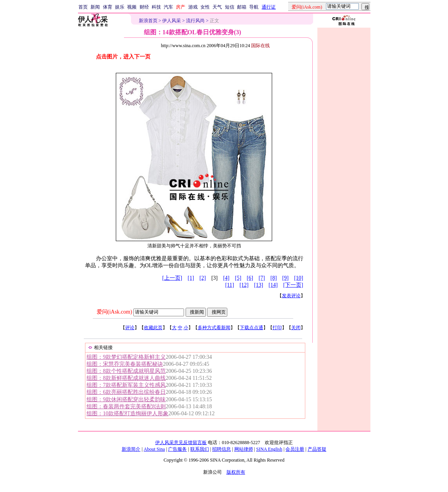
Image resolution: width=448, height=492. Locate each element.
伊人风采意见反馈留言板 (181, 443)
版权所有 (236, 472)
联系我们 (200, 449)
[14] (273, 285)
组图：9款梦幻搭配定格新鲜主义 (126, 357)
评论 (130, 328)
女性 (205, 7)
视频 (132, 7)
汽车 (168, 7)
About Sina (154, 449)
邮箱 (242, 7)
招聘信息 (221, 449)
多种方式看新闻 (214, 328)
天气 (217, 7)
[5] (238, 278)
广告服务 (177, 449)
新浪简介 (131, 449)
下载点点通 (251, 328)
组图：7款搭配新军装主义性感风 (126, 385)
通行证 (269, 7)
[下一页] (293, 285)
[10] (298, 278)
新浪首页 (148, 21)
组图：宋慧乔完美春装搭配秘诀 (125, 364)
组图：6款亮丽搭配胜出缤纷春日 (126, 392)
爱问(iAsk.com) (114, 312)
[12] (244, 285)
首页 (83, 7)
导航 (254, 7)
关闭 (296, 328)
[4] (226, 278)
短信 (230, 7)
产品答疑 (317, 449)
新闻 (95, 7)
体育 (108, 7)
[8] (274, 278)
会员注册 (295, 449)
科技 (156, 7)
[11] (229, 285)
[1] (191, 278)
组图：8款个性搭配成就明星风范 (126, 371)
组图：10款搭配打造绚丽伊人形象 (127, 414)
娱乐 (120, 7)
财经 (144, 7)
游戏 (193, 7)
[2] (203, 278)
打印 (277, 328)
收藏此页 (153, 328)
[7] (262, 278)
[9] (285, 278)
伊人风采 (172, 21)
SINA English (269, 449)
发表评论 (291, 296)
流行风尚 (195, 21)
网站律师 (244, 449)
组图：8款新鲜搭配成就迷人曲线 (126, 378)
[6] (250, 278)
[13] (259, 285)
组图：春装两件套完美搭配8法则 (126, 406)
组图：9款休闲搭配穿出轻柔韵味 (126, 399)
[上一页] (172, 278)
